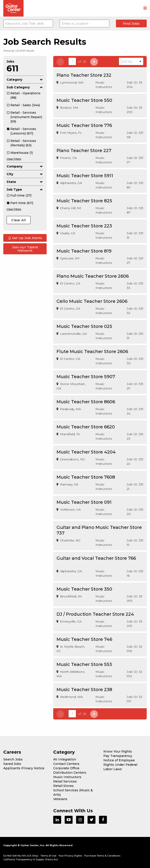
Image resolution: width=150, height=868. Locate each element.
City (25, 174)
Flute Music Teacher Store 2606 (92, 351)
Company (25, 166)
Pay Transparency (118, 756)
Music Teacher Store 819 (84, 251)
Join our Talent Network (25, 249)
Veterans (60, 799)
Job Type (25, 190)
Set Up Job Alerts (25, 238)
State (25, 182)
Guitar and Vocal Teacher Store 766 (96, 558)
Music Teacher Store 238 (84, 690)
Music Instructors (67, 777)
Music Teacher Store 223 (84, 226)
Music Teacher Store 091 (84, 502)
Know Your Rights (118, 751)
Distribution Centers (70, 773)
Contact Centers (66, 764)
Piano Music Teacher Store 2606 (93, 276)
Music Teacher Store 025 (84, 326)
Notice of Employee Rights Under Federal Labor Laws (120, 765)
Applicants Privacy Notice (24, 768)
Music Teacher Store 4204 (86, 452)
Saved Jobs (12, 764)
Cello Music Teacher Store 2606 (92, 301)
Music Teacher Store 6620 (86, 427)
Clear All (19, 220)
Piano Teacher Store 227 (84, 151)
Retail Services (65, 781)
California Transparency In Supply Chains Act (31, 859)
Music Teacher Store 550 (84, 100)
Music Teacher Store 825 (84, 201)
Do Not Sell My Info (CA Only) (21, 856)
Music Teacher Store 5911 (85, 176)
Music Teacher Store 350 (84, 589)
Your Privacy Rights (70, 856)
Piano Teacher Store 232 (84, 75)
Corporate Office (66, 768)
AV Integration (65, 759)
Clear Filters (14, 159)
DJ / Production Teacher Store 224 (95, 614)
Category (25, 80)
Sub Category (25, 87)
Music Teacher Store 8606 (86, 402)
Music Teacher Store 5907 (86, 377)
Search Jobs (13, 759)
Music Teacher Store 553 (84, 664)
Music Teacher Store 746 (84, 639)
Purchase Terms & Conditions (102, 856)
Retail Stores (63, 786)
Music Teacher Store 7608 (86, 477)
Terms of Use (48, 856)
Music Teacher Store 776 (84, 125)
